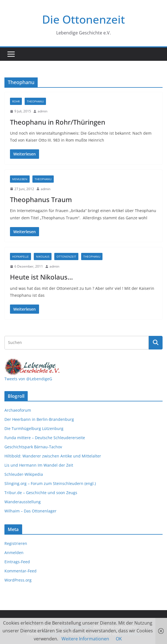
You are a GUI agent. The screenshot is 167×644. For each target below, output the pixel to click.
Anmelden (14, 553)
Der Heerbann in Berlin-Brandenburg (39, 419)
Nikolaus (43, 256)
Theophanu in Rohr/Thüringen (58, 122)
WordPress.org (18, 580)
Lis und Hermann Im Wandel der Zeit (39, 465)
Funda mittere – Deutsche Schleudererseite (45, 438)
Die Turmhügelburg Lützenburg (34, 428)
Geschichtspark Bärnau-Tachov (33, 447)
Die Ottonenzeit (83, 19)
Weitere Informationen (85, 639)
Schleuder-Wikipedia (24, 474)
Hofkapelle (20, 256)
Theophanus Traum (41, 199)
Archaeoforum (18, 410)
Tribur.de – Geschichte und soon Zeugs (41, 493)
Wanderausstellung (23, 502)
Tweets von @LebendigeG (28, 379)
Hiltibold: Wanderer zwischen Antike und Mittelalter (53, 456)
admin (43, 111)
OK (119, 639)
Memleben (20, 179)
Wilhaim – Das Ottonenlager (30, 511)
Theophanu (35, 101)
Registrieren (16, 543)
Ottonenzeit (66, 256)
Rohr (16, 101)
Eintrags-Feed (17, 562)
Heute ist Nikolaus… (41, 277)
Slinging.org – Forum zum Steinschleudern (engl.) (50, 483)
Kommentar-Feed (20, 571)
